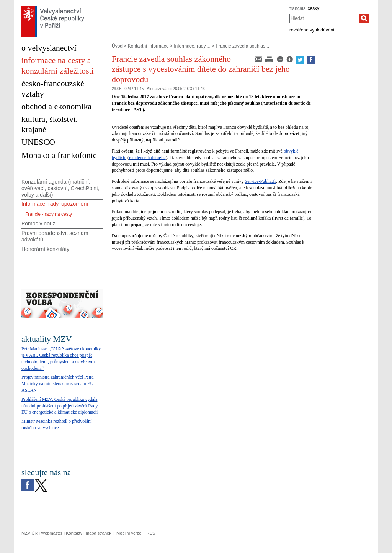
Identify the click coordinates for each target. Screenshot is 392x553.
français (297, 8)
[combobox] (324, 18)
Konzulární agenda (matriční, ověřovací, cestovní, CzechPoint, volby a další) (60, 188)
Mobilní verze (129, 533)
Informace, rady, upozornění (55, 204)
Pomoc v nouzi (39, 223)
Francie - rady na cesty (49, 214)
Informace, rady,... (192, 46)
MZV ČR (29, 533)
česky (314, 8)
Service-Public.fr (261, 181)
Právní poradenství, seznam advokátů (55, 236)
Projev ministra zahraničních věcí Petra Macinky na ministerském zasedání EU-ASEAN (58, 384)
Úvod (117, 46)
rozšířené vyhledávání (312, 30)
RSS (151, 533)
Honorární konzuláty (45, 249)
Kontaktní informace (148, 46)
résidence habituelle (147, 158)
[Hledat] (364, 18)
